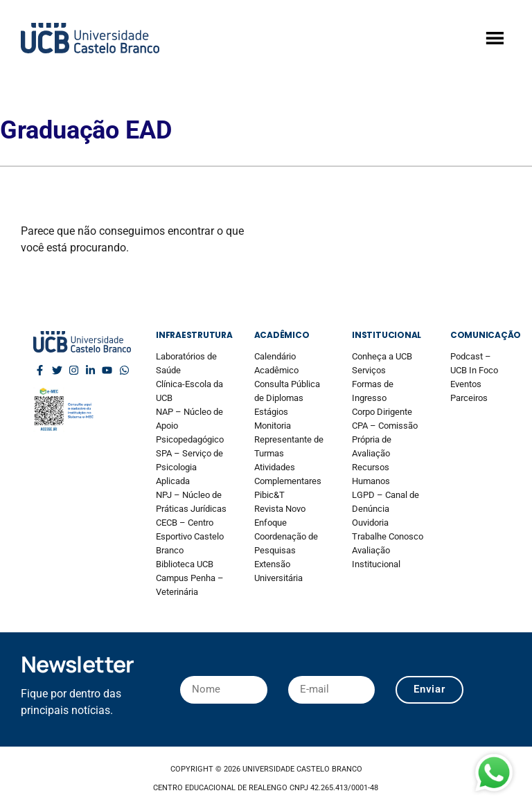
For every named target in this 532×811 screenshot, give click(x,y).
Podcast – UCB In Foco (474, 363)
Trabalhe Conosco (388, 536)
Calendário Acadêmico (276, 363)
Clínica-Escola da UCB (189, 391)
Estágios (271, 412)
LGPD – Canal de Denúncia (385, 502)
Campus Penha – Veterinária (190, 585)
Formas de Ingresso (373, 391)
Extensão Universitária (278, 571)
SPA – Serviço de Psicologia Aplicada (189, 467)
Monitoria (273, 426)
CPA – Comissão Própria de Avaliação (385, 439)
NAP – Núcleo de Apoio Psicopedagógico (190, 426)
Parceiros (469, 398)
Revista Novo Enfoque (280, 516)
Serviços (369, 370)
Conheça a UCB (382, 356)
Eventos (466, 384)
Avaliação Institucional (376, 557)
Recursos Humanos (371, 474)
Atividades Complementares (288, 474)
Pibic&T (269, 495)
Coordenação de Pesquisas (286, 543)
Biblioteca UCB (185, 564)
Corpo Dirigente (382, 412)
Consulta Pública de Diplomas (287, 391)
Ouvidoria (370, 523)
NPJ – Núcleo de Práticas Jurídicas (191, 502)
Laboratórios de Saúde (186, 363)
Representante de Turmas (289, 446)
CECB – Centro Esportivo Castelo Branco (190, 536)
